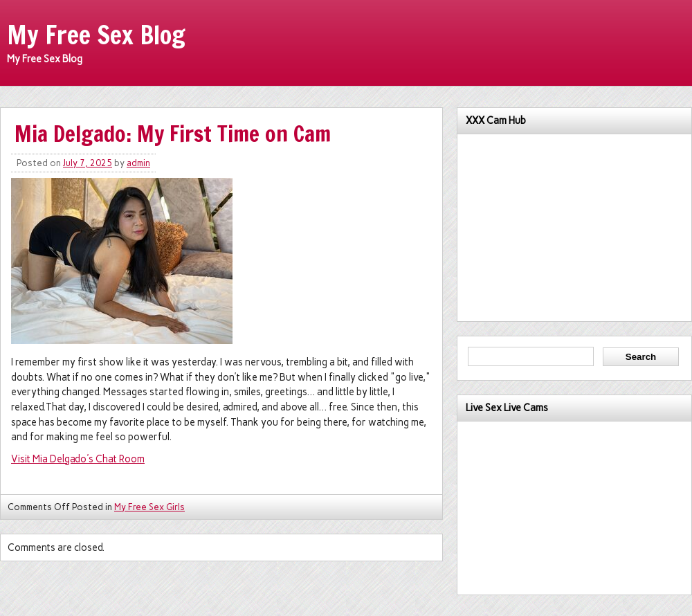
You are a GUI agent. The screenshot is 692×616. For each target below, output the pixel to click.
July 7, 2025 (88, 163)
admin (138, 163)
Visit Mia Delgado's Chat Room (78, 459)
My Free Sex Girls (149, 507)
